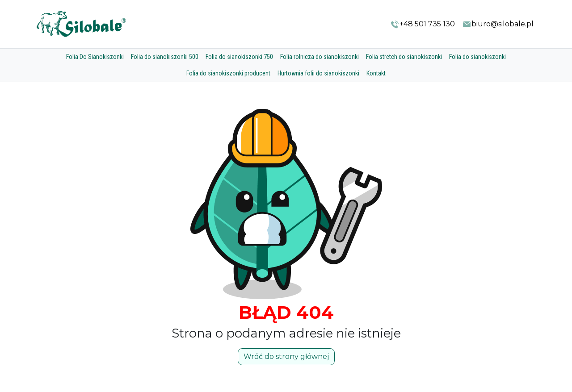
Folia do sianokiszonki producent (228, 73)
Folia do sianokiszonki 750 (239, 57)
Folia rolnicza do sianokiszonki (320, 57)
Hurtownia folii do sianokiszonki (318, 73)
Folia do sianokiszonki (477, 57)
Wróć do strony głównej (286, 357)
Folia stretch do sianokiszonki (404, 57)
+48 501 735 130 (423, 24)
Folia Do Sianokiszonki (95, 57)
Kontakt (376, 73)
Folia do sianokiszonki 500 (165, 57)
